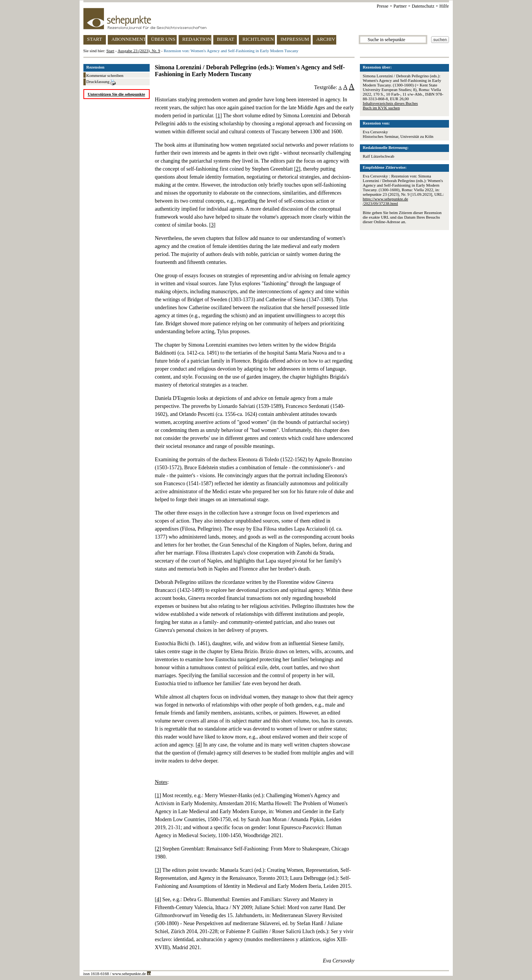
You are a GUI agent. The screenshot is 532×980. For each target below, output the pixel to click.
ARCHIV (326, 39)
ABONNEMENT (129, 39)
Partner (400, 6)
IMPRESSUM (295, 39)
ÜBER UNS (163, 39)
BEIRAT (226, 39)
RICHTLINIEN (258, 39)
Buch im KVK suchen (381, 108)
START (95, 39)
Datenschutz (423, 6)
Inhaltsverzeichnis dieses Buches (391, 103)
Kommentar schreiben (105, 75)
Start (110, 51)
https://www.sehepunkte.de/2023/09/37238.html (386, 201)
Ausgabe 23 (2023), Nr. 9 (139, 51)
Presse (383, 6)
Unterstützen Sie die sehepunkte (116, 94)
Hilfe (444, 6)
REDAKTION (197, 39)
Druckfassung (101, 82)
